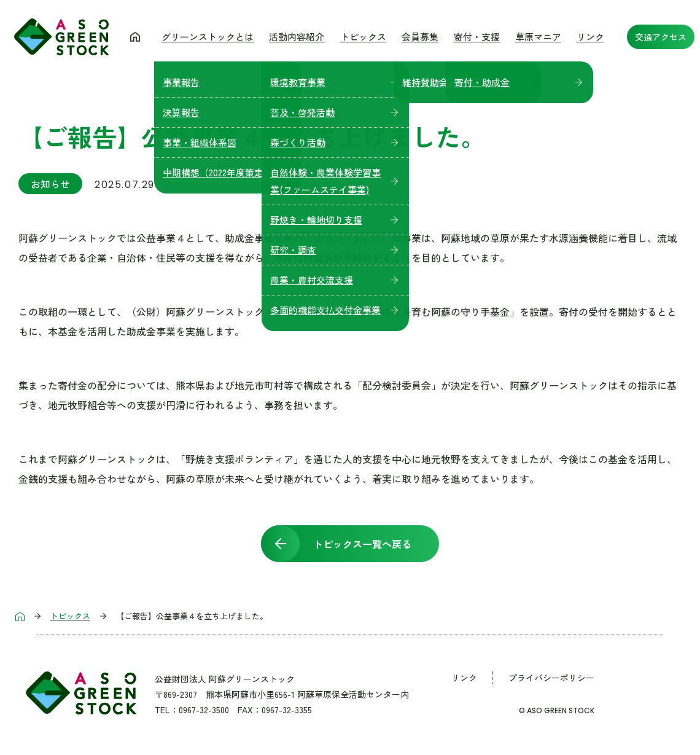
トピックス (363, 37)
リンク (590, 37)
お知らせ (50, 184)
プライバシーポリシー (551, 678)
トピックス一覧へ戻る (362, 544)
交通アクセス (661, 37)
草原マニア (538, 37)
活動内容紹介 (297, 37)
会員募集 (420, 37)
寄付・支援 (477, 37)
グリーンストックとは (208, 37)
